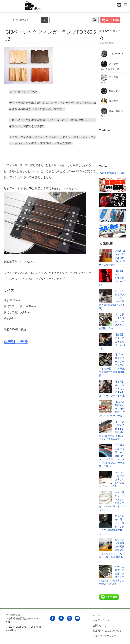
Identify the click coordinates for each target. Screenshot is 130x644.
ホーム (96, 615)
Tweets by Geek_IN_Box (112, 173)
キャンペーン (112, 54)
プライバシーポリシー (105, 636)
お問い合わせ (100, 625)
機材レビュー (112, 91)
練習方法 (110, 101)
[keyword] (74, 20)
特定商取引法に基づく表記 (107, 631)
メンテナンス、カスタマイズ (111, 65)
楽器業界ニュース (112, 79)
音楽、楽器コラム (112, 113)
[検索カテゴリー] (29, 20)
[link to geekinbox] (33, 5)
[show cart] (110, 20)
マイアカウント (101, 620)
